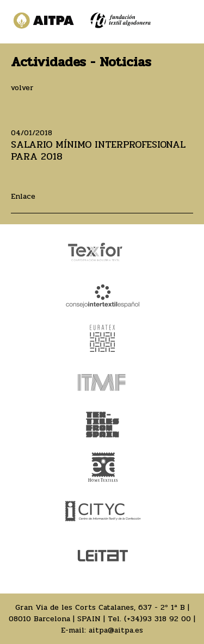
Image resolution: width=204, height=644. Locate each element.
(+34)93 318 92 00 (157, 619)
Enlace (23, 196)
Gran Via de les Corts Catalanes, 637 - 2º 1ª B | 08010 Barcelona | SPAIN (99, 613)
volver (22, 88)
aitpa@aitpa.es (116, 630)
